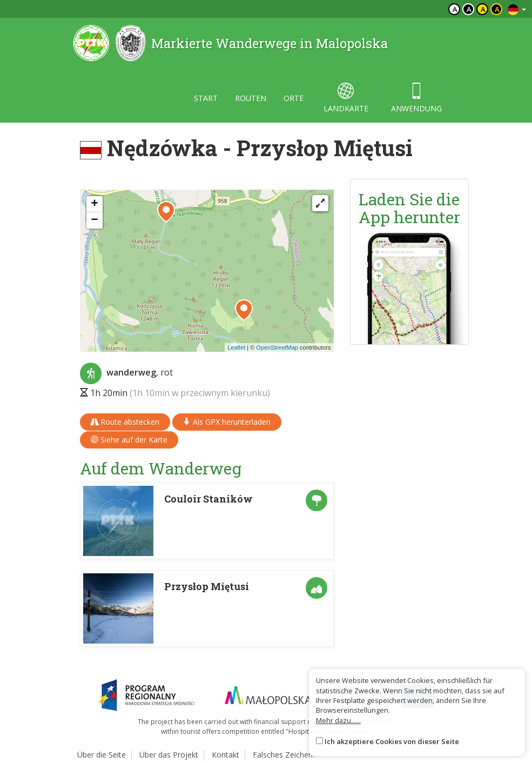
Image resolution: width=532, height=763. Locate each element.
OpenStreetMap (277, 347)
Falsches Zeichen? (284, 755)
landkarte (346, 98)
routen (251, 98)
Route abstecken (125, 422)
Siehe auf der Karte (129, 440)
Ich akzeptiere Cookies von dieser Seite (392, 741)
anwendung (416, 98)
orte (294, 98)
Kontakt (225, 755)
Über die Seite (102, 755)
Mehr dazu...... (338, 720)
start (206, 98)
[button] (244, 310)
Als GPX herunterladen (227, 422)
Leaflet (236, 347)
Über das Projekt (169, 755)
